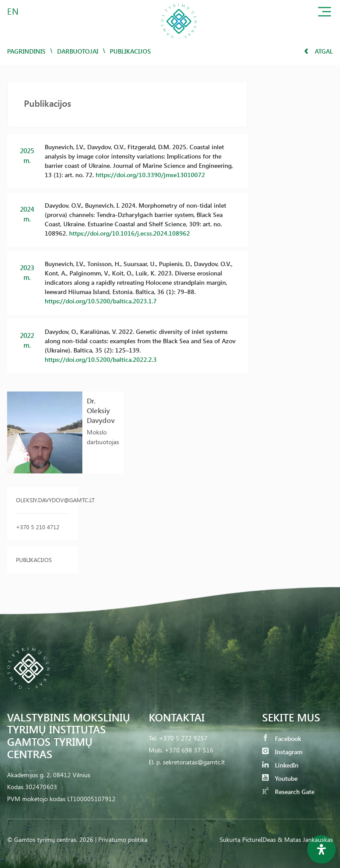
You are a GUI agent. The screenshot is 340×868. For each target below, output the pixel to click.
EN (13, 11)
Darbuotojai (78, 51)
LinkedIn (280, 765)
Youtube (280, 778)
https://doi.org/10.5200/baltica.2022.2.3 (101, 359)
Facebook (282, 738)
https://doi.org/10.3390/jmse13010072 (150, 175)
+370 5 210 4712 (38, 527)
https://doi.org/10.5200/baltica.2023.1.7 (101, 301)
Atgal (319, 51)
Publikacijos (34, 560)
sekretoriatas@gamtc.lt (194, 762)
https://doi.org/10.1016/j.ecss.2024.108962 (129, 233)
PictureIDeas (259, 839)
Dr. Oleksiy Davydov (101, 410)
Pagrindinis (26, 51)
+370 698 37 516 (189, 750)
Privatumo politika (123, 839)
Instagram (282, 752)
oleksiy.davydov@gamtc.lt (42, 500)
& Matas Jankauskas (305, 839)
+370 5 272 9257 (183, 738)
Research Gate (288, 792)
